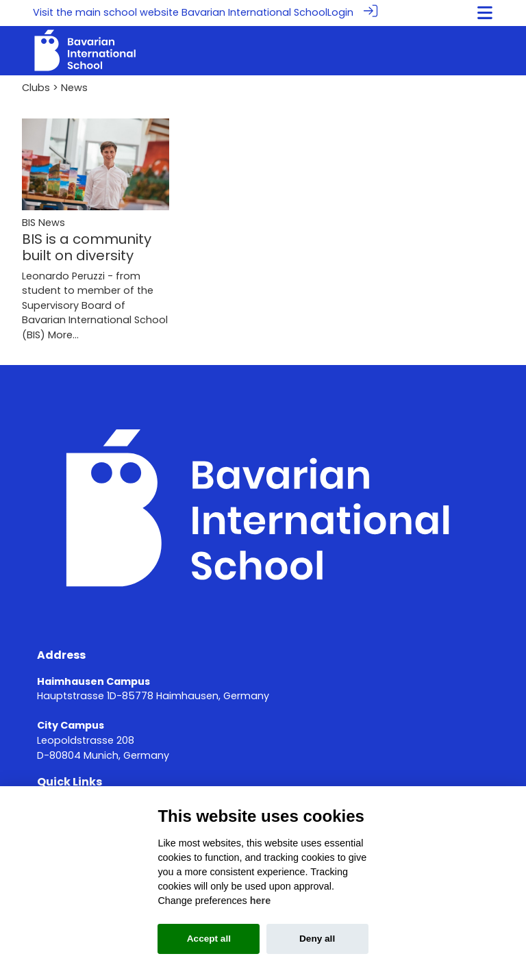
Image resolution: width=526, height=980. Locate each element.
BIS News (43, 222)
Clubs (36, 87)
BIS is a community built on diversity (87, 247)
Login (340, 12)
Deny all (317, 939)
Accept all (209, 939)
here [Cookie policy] (260, 901)
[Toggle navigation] (485, 13)
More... (63, 334)
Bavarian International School (254, 12)
